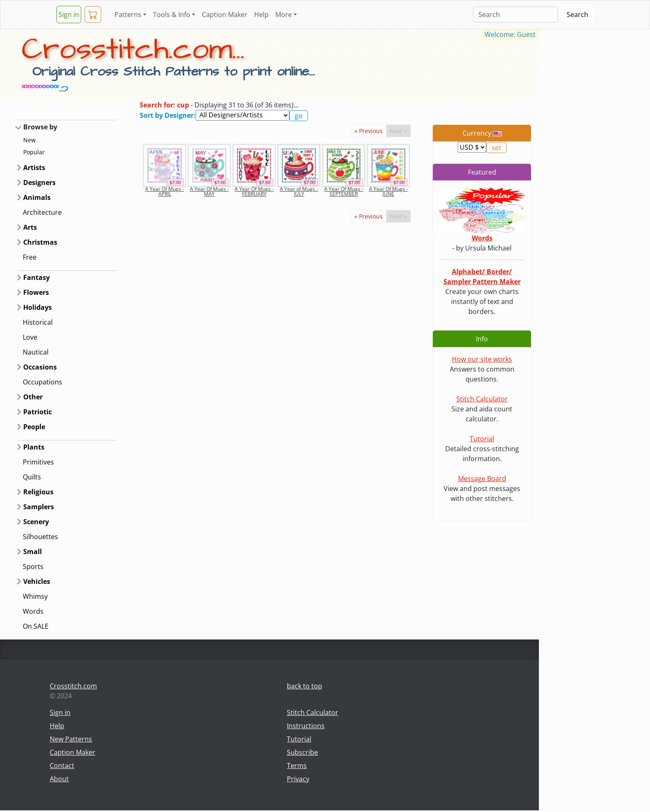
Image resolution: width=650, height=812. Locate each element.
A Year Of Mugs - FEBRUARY (254, 191)
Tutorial (482, 439)
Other (33, 397)
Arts (30, 227)
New (29, 140)
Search (577, 15)
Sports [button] (33, 566)
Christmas (40, 242)
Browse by (40, 127)
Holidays (38, 307)
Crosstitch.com (73, 686)
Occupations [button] (42, 382)
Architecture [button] (42, 212)
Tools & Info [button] (172, 15)
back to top (304, 686)
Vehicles (37, 581)
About (59, 779)
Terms (297, 766)
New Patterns (71, 739)
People (34, 427)
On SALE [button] (36, 626)
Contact (62, 766)
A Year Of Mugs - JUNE (388, 191)
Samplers (39, 507)
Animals (37, 197)
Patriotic (38, 412)
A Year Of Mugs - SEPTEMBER (344, 191)
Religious (38, 492)
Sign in (69, 15)
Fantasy (36, 277)
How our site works (482, 359)
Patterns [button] (128, 15)
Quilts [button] (32, 477)
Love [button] (30, 337)
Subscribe (302, 752)
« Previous (369, 131)
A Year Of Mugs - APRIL (165, 191)
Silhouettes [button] (40, 537)
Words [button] (33, 611)
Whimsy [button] (35, 596)
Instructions (306, 726)
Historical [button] (38, 322)
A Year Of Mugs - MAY (209, 191)
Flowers (36, 292)
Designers (39, 182)
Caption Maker (225, 15)
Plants (34, 447)
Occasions (40, 367)
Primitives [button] (38, 462)
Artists (34, 168)
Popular (34, 152)
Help (261, 15)
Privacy (298, 779)
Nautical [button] (36, 352)
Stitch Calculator (482, 399)
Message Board (482, 479)
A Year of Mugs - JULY (299, 191)
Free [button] (30, 257)
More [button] (284, 15)
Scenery (36, 522)
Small (33, 552)
